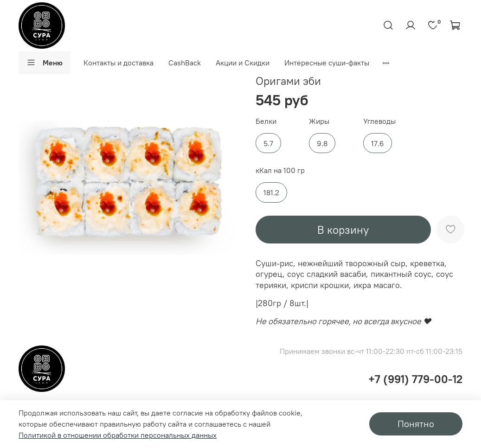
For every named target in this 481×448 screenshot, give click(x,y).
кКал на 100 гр (280, 170)
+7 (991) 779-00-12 (415, 379)
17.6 (378, 143)
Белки (266, 121)
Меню (45, 63)
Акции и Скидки (243, 63)
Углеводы (379, 121)
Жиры (319, 121)
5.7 (268, 143)
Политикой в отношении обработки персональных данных (118, 435)
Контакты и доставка (119, 63)
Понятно (416, 424)
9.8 (322, 143)
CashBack (185, 63)
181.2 (271, 192)
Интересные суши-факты (327, 63)
